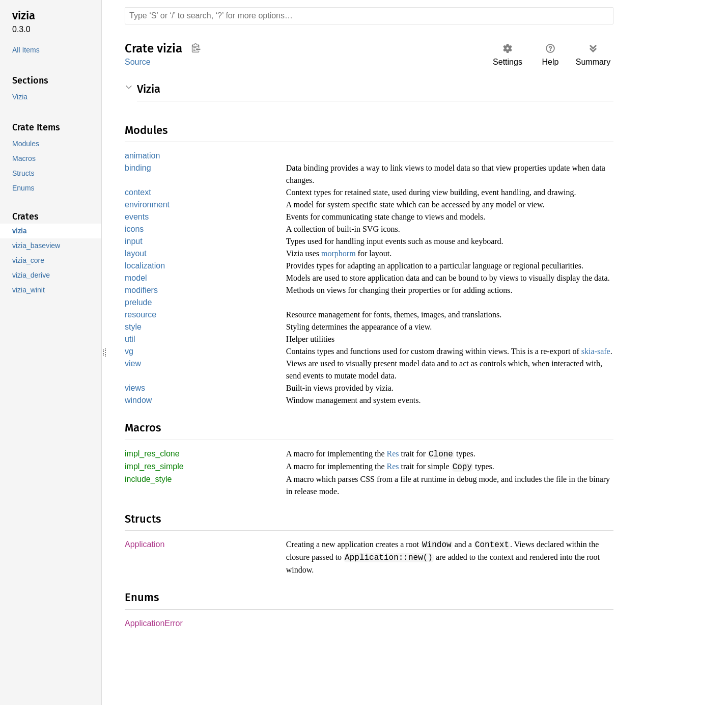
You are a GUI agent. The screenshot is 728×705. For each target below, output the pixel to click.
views (135, 443)
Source (137, 62)
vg (129, 394)
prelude (139, 343)
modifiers (142, 330)
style (134, 369)
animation (144, 156)
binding (139, 169)
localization (147, 281)
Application (146, 600)
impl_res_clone (153, 510)
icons (134, 243)
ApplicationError (156, 678)
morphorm (345, 268)
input (135, 256)
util (131, 381)
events (137, 231)
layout (136, 269)
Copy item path (196, 48)
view (133, 418)
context (139, 193)
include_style (150, 535)
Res (407, 509)
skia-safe (312, 406)
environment (148, 218)
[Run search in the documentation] (369, 16)
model (137, 306)
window (139, 456)
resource (141, 356)
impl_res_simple (156, 522)
